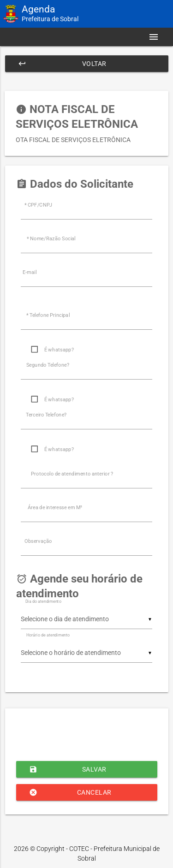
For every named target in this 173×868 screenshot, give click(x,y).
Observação (38, 541)
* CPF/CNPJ (39, 205)
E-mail (30, 272)
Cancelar (70, 792)
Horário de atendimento (48, 635)
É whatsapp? (59, 350)
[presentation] (86, 734)
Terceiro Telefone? (46, 415)
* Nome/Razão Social (51, 239)
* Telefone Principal (48, 315)
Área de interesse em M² (55, 508)
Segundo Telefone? (48, 365)
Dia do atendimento (43, 601)
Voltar (62, 64)
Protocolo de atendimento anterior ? (72, 474)
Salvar (68, 769)
